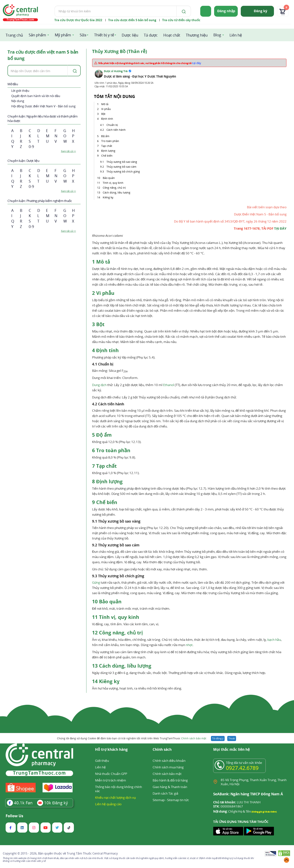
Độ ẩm (105, 136)
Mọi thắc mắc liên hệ (231, 750)
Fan (20, 803)
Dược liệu (130, 35)
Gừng (96, 582)
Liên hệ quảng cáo (108, 804)
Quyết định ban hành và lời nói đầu (36, 96)
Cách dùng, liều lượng (117, 192)
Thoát (232, 738)
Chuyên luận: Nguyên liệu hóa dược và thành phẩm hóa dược (43, 118)
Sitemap (159, 800)
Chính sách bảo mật (194, 738)
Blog (217, 35)
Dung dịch (99, 385)
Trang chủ (14, 35)
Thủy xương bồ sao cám (121, 167)
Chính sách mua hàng (168, 767)
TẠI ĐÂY (280, 228)
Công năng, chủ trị (114, 188)
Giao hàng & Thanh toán (170, 787)
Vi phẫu (106, 109)
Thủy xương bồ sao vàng (122, 162)
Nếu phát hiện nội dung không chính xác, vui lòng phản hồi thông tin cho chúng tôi (150, 63)
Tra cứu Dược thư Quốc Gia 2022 (78, 20)
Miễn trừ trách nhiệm (111, 780)
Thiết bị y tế (104, 35)
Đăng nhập (226, 11)
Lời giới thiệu (20, 91)
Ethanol (169, 385)
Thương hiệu (197, 35)
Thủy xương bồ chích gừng (123, 171)
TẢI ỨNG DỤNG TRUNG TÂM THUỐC (241, 822)
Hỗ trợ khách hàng (111, 750)
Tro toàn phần (110, 141)
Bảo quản (109, 178)
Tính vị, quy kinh (113, 183)
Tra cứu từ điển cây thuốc (181, 20)
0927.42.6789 (242, 768)
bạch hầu (274, 640)
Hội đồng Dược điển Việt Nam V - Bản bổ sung (43, 106)
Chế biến (107, 156)
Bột (103, 114)
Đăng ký (261, 11)
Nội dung (18, 101)
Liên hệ (236, 35)
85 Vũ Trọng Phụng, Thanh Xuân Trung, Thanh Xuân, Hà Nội (253, 782)
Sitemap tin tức (178, 800)
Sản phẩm (37, 35)
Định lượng (108, 151)
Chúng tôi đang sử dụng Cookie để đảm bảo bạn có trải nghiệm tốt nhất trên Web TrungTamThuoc (132, 738)
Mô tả (105, 104)
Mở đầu (13, 84)
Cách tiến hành (116, 130)
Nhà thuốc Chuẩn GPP (111, 774)
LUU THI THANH (237, 802)
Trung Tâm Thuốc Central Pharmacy (92, 853)
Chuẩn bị (112, 125)
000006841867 (228, 806)
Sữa (83, 35)
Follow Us (14, 816)
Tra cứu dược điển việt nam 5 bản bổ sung (43, 55)
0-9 (31, 147)
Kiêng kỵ (108, 197)
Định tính (107, 119)
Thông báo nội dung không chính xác (118, 789)
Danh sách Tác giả (165, 793)
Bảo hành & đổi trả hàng (170, 780)
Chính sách (162, 750)
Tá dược (151, 35)
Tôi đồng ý (218, 738)
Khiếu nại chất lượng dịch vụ (115, 797)
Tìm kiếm (54, 6)
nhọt (189, 645)
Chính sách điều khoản (169, 761)
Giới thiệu (102, 761)
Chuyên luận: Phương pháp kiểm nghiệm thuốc (40, 201)
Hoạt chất (172, 35)
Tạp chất (107, 146)
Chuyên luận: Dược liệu (23, 161)
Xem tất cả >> (68, 151)
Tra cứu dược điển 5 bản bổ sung (132, 20)
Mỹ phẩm (63, 35)
